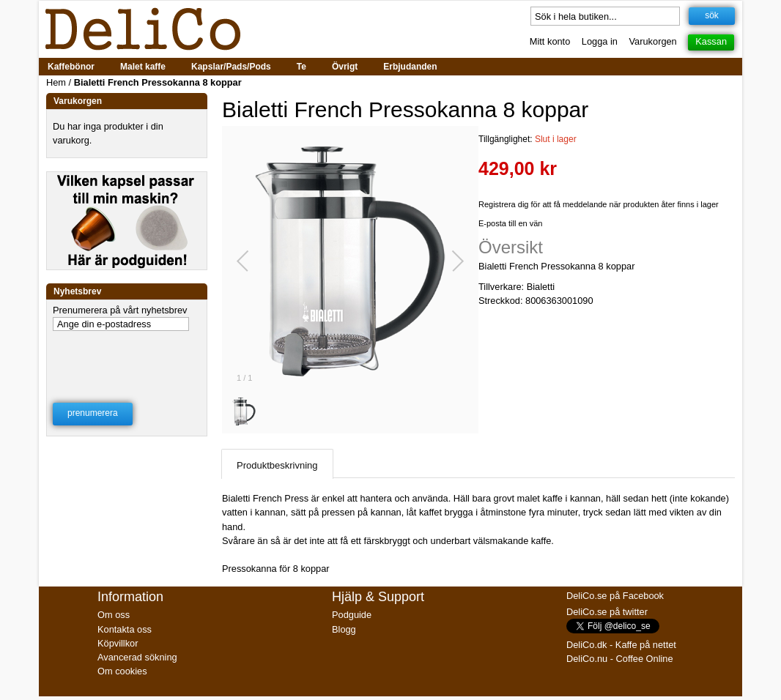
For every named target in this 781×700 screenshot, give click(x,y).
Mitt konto (550, 41)
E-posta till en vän (510, 223)
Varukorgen (653, 41)
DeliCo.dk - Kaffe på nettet (621, 645)
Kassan (711, 41)
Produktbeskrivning (277, 465)
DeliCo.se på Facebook (615, 596)
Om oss (114, 615)
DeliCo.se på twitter (607, 612)
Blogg (344, 629)
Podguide (352, 615)
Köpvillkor (118, 643)
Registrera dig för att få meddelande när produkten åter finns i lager (599, 204)
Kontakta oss (125, 629)
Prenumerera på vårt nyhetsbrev (120, 310)
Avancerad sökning (137, 657)
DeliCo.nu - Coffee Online (620, 659)
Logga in (600, 41)
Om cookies (122, 671)
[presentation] (127, 357)
